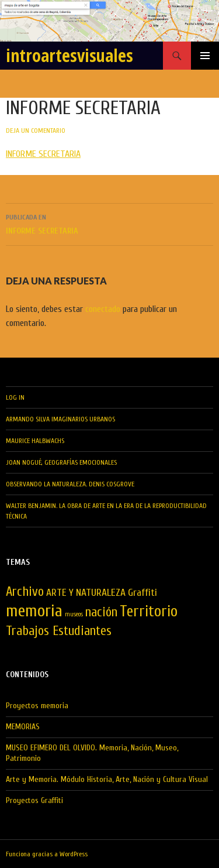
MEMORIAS (23, 727)
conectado (103, 309)
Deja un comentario (36, 131)
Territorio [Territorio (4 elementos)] (149, 612)
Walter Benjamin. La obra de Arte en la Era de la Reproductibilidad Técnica (106, 511)
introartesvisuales (69, 55)
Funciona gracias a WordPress (47, 854)
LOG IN (15, 397)
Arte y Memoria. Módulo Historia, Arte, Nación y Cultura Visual (107, 779)
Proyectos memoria (37, 706)
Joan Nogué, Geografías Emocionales (61, 462)
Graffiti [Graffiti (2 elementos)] (142, 593)
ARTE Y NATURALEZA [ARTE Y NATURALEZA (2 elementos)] (86, 593)
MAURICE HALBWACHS (35, 441)
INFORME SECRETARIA (43, 154)
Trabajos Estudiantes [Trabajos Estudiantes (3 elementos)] (59, 631)
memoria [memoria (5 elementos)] (34, 611)
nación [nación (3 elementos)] (101, 612)
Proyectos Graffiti (34, 800)
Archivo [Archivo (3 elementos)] (25, 592)
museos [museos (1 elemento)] (74, 614)
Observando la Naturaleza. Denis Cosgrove (70, 484)
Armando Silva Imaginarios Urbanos (60, 419)
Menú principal (205, 56)
